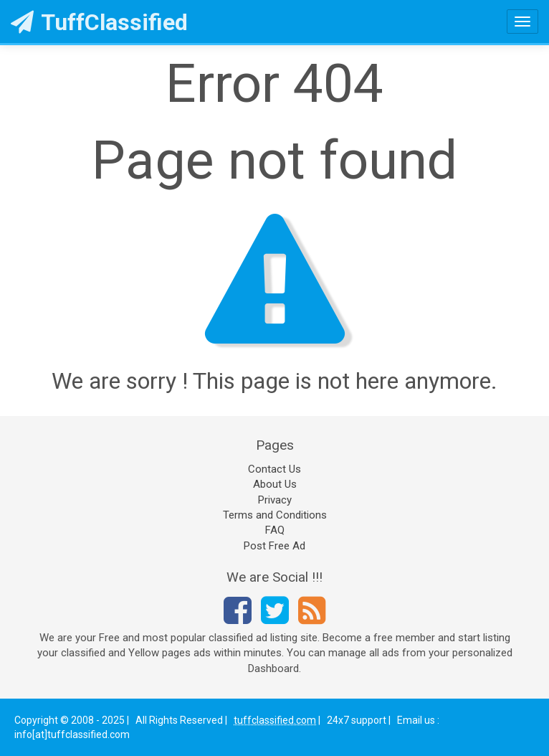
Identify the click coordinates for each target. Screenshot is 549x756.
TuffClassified (99, 22)
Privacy (275, 500)
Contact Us (274, 469)
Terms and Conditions (275, 515)
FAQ (275, 530)
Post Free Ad (274, 546)
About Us (275, 484)
